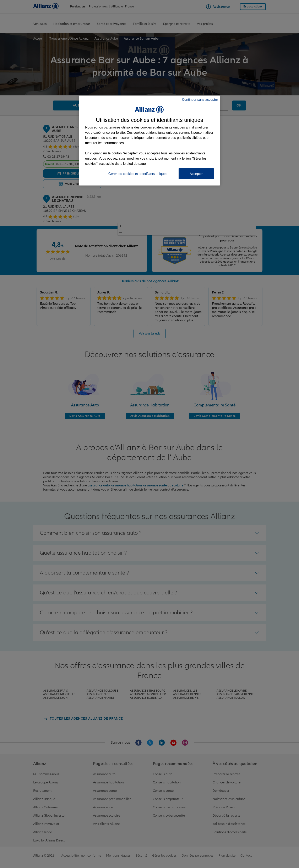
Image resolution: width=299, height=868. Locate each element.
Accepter (196, 174)
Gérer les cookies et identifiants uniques (138, 174)
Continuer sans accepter (200, 100)
